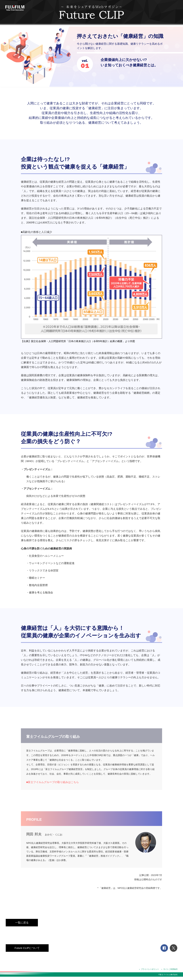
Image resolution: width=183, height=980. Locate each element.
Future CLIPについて (27, 948)
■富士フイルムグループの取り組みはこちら (53, 782)
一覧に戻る (22, 923)
